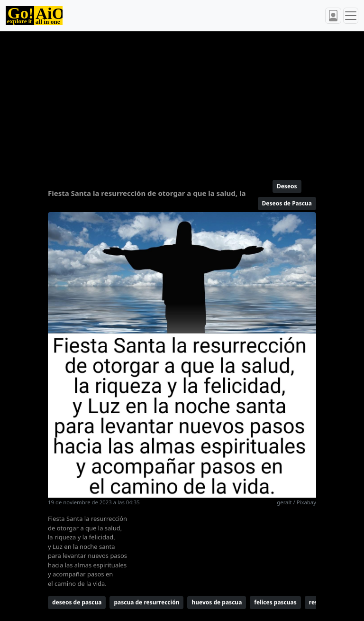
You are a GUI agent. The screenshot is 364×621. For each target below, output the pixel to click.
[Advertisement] (182, 102)
